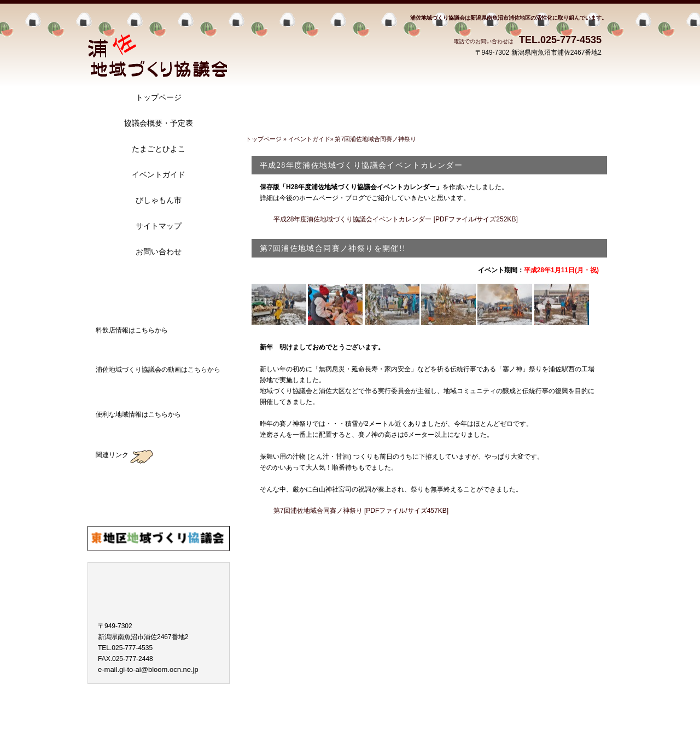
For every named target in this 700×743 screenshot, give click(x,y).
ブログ (159, 308)
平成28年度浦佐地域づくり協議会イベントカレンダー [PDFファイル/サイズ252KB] (396, 219)
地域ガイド (159, 431)
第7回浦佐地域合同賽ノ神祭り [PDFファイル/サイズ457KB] (361, 511)
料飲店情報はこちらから (159, 347)
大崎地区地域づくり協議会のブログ (159, 508)
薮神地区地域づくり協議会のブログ (159, 477)
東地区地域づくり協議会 (159, 539)
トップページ (264, 139)
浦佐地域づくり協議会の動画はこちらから (159, 387)
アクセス (159, 283)
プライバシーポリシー (127, 708)
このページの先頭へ (571, 538)
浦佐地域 (157, 44)
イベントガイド (309, 139)
